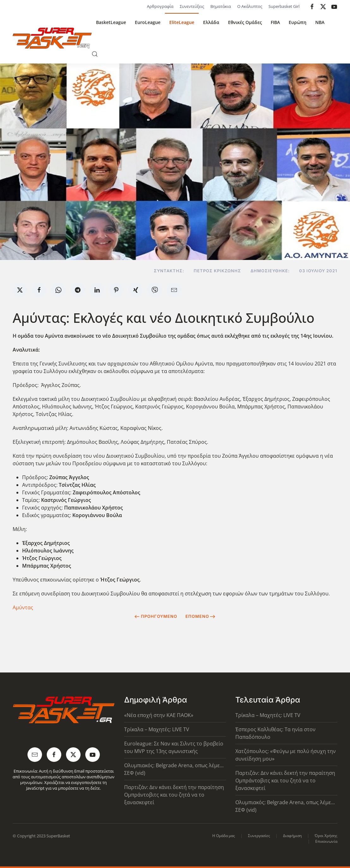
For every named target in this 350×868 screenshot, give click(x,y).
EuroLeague (148, 22)
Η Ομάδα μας (224, 836)
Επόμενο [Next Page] (200, 616)
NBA (320, 22)
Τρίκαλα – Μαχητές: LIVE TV (157, 729)
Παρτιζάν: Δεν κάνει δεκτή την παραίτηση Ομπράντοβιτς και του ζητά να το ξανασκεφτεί (174, 795)
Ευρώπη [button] (298, 22)
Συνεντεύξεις (192, 6)
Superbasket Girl (284, 6)
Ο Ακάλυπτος (250, 6)
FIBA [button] (275, 22)
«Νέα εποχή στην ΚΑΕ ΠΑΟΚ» (159, 715)
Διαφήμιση (292, 836)
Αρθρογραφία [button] (160, 6)
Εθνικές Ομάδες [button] (245, 22)
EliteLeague (182, 22)
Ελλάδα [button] (211, 22)
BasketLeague (111, 22)
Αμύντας (23, 607)
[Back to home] (52, 38)
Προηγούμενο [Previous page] (156, 616)
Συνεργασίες (259, 836)
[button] (95, 54)
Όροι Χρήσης (326, 836)
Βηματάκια (221, 6)
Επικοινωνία (326, 841)
